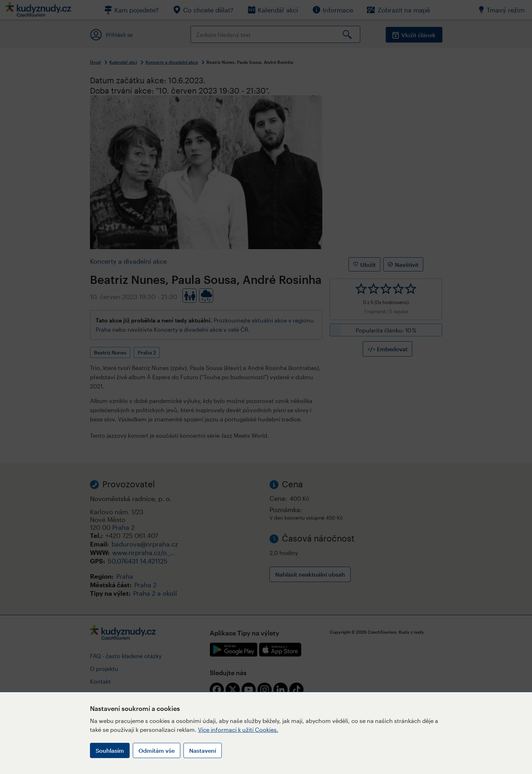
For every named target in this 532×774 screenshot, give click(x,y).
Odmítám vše (157, 750)
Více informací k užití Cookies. (238, 730)
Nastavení (203, 750)
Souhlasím (110, 750)
